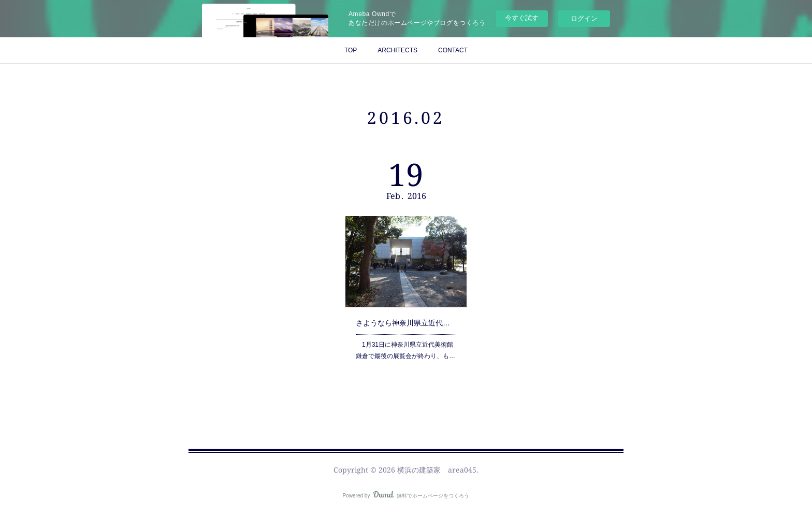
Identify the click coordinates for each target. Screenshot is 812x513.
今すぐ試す (522, 18)
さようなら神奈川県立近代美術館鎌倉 (406, 321)
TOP (351, 50)
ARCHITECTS (397, 50)
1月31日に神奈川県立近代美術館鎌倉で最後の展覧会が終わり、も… (406, 348)
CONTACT (453, 50)
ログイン (584, 18)
